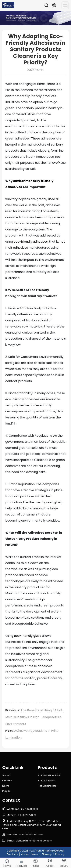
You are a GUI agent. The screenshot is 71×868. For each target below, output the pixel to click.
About (6, 775)
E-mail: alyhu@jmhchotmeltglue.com (27, 841)
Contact (7, 781)
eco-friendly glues (28, 636)
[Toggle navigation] (65, 5)
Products (12, 854)
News (6, 786)
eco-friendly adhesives (31, 242)
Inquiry (6, 791)
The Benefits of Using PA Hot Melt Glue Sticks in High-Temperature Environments (34, 717)
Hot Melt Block (46, 781)
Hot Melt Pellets (47, 786)
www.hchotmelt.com (31, 835)
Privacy (60, 854)
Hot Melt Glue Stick (49, 775)
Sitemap (47, 854)
